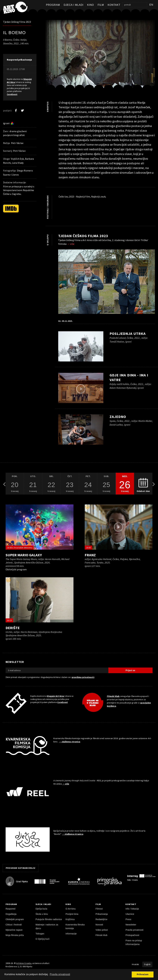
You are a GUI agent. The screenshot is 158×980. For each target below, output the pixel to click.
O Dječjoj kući (43, 939)
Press (128, 919)
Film (101, 5)
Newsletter (131, 925)
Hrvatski (135, 964)
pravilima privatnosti (83, 677)
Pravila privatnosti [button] (60, 974)
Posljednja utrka (128, 334)
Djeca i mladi (74, 5)
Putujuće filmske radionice (49, 919)
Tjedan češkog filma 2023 (17, 22)
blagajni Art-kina (55, 696)
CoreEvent (12, 94)
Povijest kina (72, 914)
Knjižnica (70, 919)
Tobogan (40, 934)
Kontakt (114, 5)
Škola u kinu (42, 914)
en (151, 5)
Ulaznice (130, 914)
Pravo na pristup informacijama (134, 942)
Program (53, 5)
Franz (90, 555)
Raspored (11, 909)
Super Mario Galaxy (24, 555)
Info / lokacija (132, 909)
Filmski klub (113, 696)
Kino (91, 5)
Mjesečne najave (14, 930)
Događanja (11, 914)
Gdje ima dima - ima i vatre (129, 377)
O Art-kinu (71, 909)
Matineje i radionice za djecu (47, 926)
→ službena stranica (70, 742)
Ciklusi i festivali (14, 925)
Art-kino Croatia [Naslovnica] (24, 963)
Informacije (71, 934)
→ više (71, 244)
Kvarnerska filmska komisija (75, 926)
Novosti (99, 925)
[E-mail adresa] (57, 670)
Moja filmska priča (15, 935)
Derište (13, 628)
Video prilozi (102, 930)
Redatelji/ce (101, 919)
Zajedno (118, 417)
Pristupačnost (132, 935)
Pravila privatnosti (134, 930)
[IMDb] (11, 209)
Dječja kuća (41, 909)
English (147, 964)
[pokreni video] (100, 56)
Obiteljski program (15, 919)
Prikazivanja (102, 914)
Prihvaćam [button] (143, 974)
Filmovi (99, 909)
